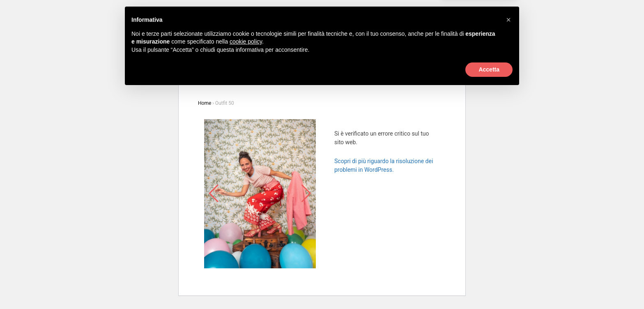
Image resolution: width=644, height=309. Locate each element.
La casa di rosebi (285, 63)
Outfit (347, 49)
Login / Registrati (400, 34)
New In (321, 49)
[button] (508, 237)
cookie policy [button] (246, 259)
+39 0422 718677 (263, 34)
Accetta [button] (489, 286)
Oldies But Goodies (387, 49)
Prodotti (266, 49)
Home (205, 103)
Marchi (294, 49)
